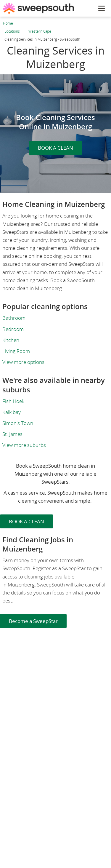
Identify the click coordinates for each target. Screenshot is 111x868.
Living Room (16, 351)
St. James (12, 434)
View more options (23, 362)
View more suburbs (24, 445)
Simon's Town (18, 423)
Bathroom (14, 318)
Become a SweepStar (33, 621)
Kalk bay (12, 412)
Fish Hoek (13, 401)
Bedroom (13, 329)
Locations (12, 31)
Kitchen (11, 340)
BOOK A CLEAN (55, 148)
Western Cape (40, 31)
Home (8, 23)
